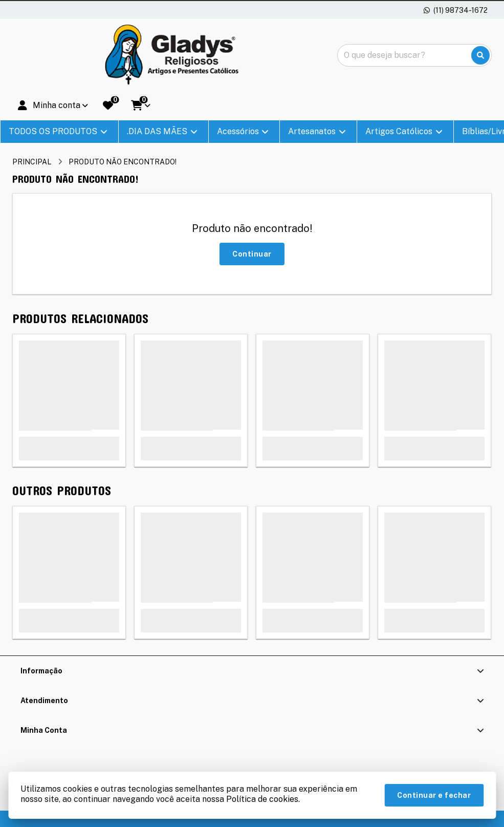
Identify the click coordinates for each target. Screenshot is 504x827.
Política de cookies (262, 799)
